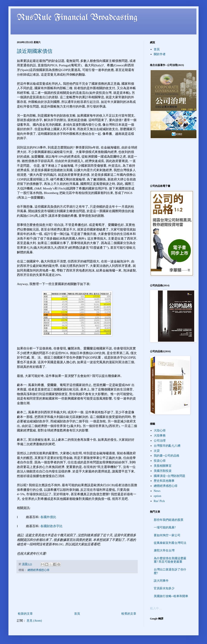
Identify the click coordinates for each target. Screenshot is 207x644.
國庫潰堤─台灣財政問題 (170, 476)
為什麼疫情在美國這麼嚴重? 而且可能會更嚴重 (170, 560)
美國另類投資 (163, 471)
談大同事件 (161, 581)
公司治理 (160, 441)
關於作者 (160, 54)
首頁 (77, 614)
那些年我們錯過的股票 (169, 520)
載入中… (156, 608)
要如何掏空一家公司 (167, 535)
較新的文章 (25, 614)
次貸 (157, 451)
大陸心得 (160, 430)
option (158, 496)
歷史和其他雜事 (164, 481)
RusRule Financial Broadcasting (77, 18)
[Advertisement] (77, 593)
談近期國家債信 (35, 51)
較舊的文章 (129, 614)
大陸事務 (160, 436)
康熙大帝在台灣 (164, 551)
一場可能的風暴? (165, 527)
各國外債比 (48, 517)
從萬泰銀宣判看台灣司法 (170, 543)
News (157, 491)
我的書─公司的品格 (167, 456)
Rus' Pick (159, 501)
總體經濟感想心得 (38, 570)
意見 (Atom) (34, 621)
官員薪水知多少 (164, 588)
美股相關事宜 (163, 466)
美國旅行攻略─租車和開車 (171, 596)
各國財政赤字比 (51, 526)
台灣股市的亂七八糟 (167, 446)
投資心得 (160, 461)
